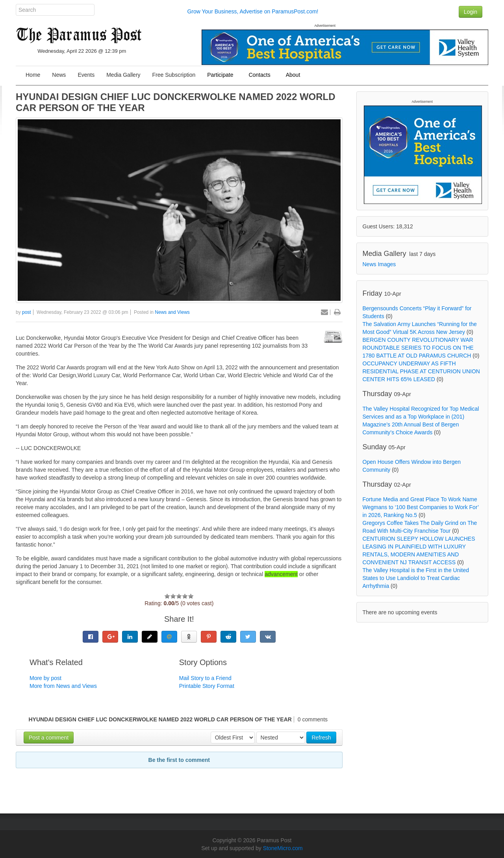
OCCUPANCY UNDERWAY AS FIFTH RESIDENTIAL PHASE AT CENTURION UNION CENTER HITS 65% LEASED (421, 371)
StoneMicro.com (283, 848)
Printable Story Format (207, 686)
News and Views (172, 312)
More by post (45, 678)
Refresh (321, 738)
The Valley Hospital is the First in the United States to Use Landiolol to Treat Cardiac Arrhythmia (416, 578)
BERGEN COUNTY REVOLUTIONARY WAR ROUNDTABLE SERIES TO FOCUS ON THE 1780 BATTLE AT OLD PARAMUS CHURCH (418, 348)
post (27, 312)
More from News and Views (63, 686)
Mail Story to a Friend (205, 678)
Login (471, 12)
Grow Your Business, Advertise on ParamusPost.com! (253, 11)
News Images (379, 264)
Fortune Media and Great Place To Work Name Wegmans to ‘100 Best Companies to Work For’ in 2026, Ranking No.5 (421, 507)
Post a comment (49, 738)
